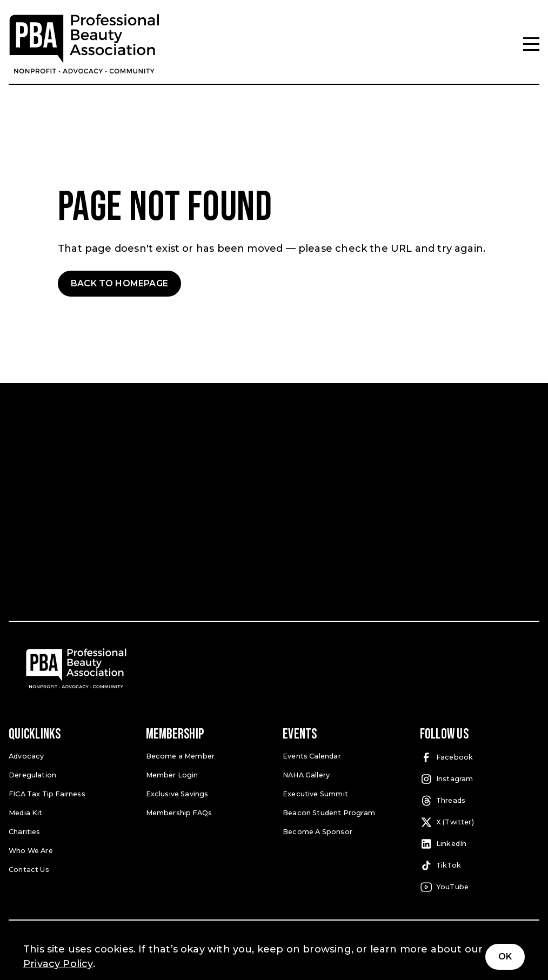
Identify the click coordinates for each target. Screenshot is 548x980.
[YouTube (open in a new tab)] (480, 887)
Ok (505, 956)
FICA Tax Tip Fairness (47, 793)
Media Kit (25, 812)
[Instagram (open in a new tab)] (480, 779)
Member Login (172, 774)
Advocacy (26, 756)
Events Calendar (312, 756)
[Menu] (531, 44)
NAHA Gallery (306, 774)
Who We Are (31, 849)
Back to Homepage (119, 283)
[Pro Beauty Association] (84, 44)
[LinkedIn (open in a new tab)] (480, 844)
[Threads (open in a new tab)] (480, 801)
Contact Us (29, 868)
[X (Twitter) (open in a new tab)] (480, 822)
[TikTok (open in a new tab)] (480, 865)
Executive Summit (315, 793)
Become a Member (180, 756)
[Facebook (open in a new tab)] (480, 757)
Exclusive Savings (177, 793)
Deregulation (32, 774)
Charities (25, 831)
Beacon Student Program (329, 812)
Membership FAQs (179, 812)
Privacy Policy (58, 964)
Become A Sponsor (317, 831)
